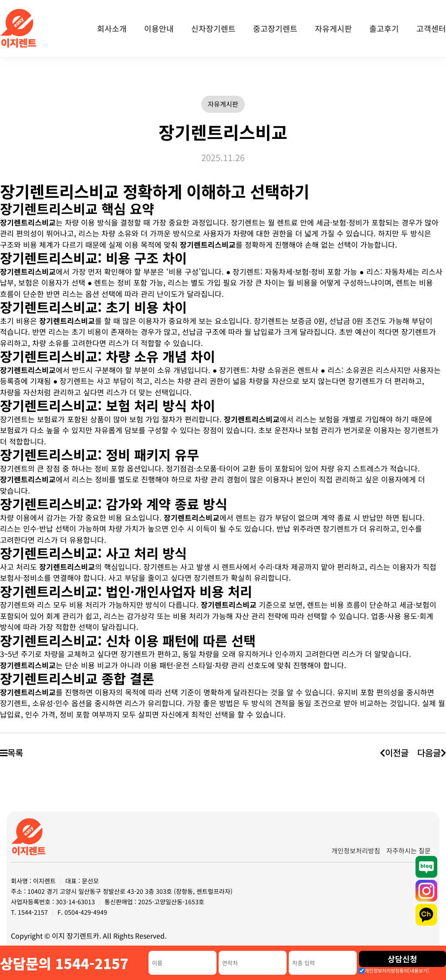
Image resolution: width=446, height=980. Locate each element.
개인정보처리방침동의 (397, 970)
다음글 (431, 753)
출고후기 (384, 28)
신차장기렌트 (213, 28)
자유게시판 (333, 28)
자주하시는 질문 (409, 850)
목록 (12, 753)
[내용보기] (419, 970)
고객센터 (431, 28)
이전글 (394, 753)
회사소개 (112, 28)
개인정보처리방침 (356, 850)
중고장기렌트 (275, 28)
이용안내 (159, 28)
